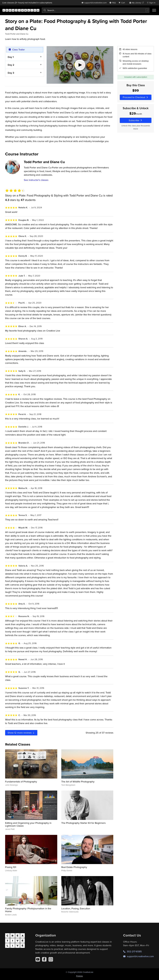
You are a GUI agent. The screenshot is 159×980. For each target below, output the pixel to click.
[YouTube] (38, 959)
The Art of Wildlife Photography (78, 782)
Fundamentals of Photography (21, 782)
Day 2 (11, 65)
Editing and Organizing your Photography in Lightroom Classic (28, 824)
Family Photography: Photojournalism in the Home (28, 910)
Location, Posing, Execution (76, 908)
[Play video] (80, 65)
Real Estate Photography (74, 867)
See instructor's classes (36, 180)
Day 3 (11, 73)
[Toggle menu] (154, 10)
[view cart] (122, 3)
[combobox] (96, 10)
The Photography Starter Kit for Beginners (83, 823)
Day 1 (11, 57)
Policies (80, 976)
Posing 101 (11, 867)
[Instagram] (51, 959)
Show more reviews (21, 733)
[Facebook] (44, 959)
